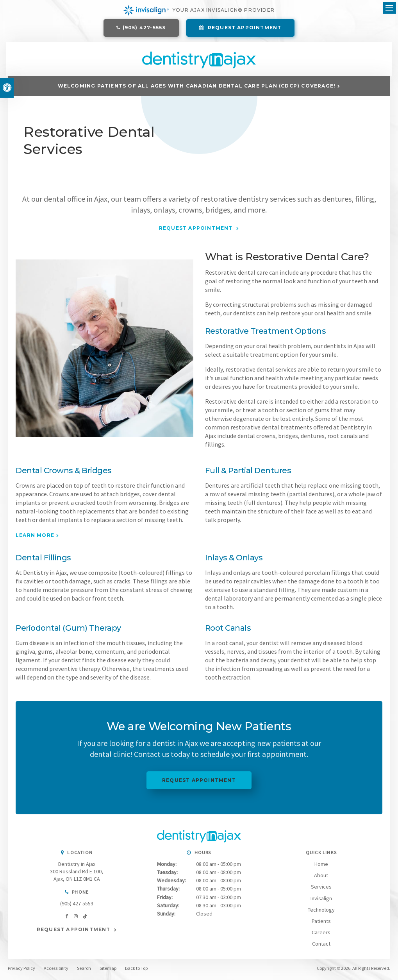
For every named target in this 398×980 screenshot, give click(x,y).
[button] (349, 135)
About (321, 878)
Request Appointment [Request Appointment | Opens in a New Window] (244, 28)
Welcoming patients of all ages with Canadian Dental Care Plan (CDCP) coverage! (197, 88)
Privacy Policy (21, 970)
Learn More (35, 537)
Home (321, 866)
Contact (321, 946)
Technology (321, 912)
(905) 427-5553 (144, 28)
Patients (321, 923)
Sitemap (108, 970)
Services (321, 889)
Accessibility (56, 970)
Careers (321, 934)
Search (84, 970)
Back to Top (136, 970)
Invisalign (321, 900)
